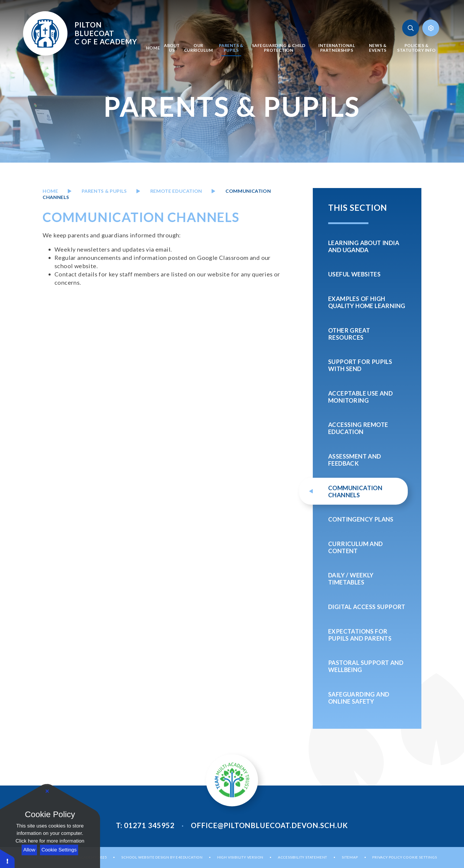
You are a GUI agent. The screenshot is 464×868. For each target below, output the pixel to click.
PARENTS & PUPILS (104, 191)
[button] (7, 858)
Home (50, 191)
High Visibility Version (240, 857)
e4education (189, 857)
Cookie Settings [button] (420, 857)
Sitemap (350, 857)
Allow (29, 850)
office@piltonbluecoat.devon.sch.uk (269, 825)
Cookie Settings (59, 850)
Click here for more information (50, 841)
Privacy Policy (387, 857)
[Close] (47, 791)
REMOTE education (176, 191)
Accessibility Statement (303, 857)
